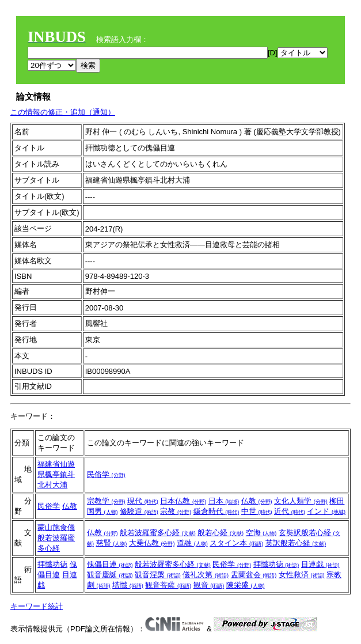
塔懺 (128, 585)
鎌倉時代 (216, 511)
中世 (257, 511)
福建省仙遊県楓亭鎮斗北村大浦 (56, 474)
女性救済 (302, 575)
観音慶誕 (110, 575)
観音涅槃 (158, 575)
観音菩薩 (168, 585)
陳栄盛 (246, 585)
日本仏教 (183, 501)
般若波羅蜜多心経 (158, 533)
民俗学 (106, 474)
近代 (290, 511)
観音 (209, 585)
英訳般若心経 (296, 543)
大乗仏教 (152, 543)
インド (326, 511)
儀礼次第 (206, 575)
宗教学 (106, 501)
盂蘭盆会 (254, 575)
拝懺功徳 (52, 564)
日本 (224, 501)
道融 (192, 543)
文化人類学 (301, 501)
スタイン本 (236, 543)
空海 (261, 533)
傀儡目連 (110, 564)
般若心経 (221, 533)
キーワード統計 (37, 606)
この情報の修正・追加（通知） (63, 112)
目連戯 (320, 564)
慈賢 (112, 543)
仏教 (70, 506)
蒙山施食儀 (56, 527)
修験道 (139, 511)
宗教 (176, 511)
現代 (143, 501)
